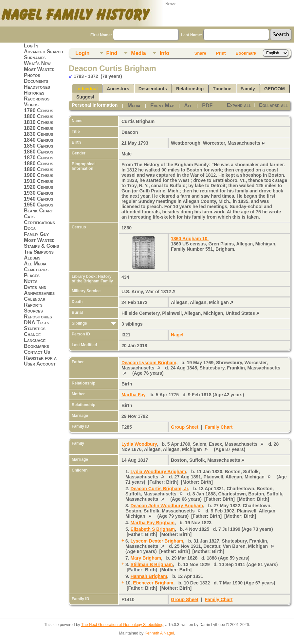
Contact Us (37, 352)
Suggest (85, 97)
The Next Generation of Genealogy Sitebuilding (122, 625)
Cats (29, 216)
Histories (34, 93)
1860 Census (39, 152)
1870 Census (39, 158)
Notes (31, 281)
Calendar (35, 299)
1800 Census (39, 116)
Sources (33, 311)
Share (200, 53)
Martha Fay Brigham (153, 523)
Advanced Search (43, 52)
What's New (37, 63)
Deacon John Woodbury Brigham (167, 506)
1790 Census (39, 110)
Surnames (35, 57)
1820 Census (39, 128)
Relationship (190, 89)
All (188, 106)
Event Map (162, 106)
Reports (33, 305)
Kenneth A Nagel (159, 633)
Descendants (153, 89)
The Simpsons (39, 252)
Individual (87, 89)
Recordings (37, 99)
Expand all (239, 105)
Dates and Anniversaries (39, 290)
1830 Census (39, 134)
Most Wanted (39, 69)
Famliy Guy (36, 234)
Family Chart (219, 427)
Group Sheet (185, 427)
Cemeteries (36, 269)
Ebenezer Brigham (153, 583)
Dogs (30, 228)
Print (221, 53)
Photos (32, 75)
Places (32, 275)
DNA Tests (37, 322)
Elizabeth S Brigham (153, 529)
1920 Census (39, 187)
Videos (31, 105)
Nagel (177, 335)
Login (83, 53)
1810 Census (39, 122)
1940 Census (39, 199)
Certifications (39, 222)
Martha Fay (133, 395)
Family (248, 89)
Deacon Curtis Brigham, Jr (159, 489)
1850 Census (39, 146)
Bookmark (246, 53)
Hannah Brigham (149, 576)
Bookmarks (37, 346)
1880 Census (39, 163)
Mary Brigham (146, 558)
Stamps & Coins (41, 246)
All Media (35, 264)
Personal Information (95, 105)
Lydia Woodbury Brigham (158, 472)
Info (165, 53)
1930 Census (39, 193)
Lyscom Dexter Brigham (157, 541)
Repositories (38, 317)
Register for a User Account (40, 361)
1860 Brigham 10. (190, 239)
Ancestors (118, 89)
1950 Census (39, 205)
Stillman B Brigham (152, 564)
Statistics (35, 328)
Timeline (222, 89)
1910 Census (39, 181)
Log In (31, 46)
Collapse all (273, 105)
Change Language (35, 337)
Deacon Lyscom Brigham (149, 363)
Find (112, 53)
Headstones (37, 87)
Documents (36, 81)
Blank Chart (38, 211)
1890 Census (39, 169)
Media (138, 53)
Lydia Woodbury (139, 444)
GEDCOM (275, 89)
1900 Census (39, 175)
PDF (207, 106)
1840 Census (39, 140)
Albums (32, 258)
